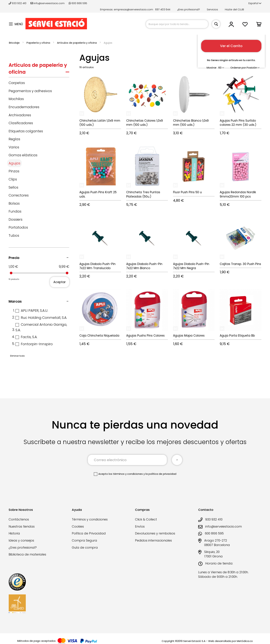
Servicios (212, 9)
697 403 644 (163, 9)
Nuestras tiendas (22, 526)
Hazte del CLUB (234, 9)
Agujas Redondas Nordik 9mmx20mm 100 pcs (238, 194)
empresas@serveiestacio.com (133, 9)
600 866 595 (78, 3)
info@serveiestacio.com (48, 3)
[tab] (39, 70)
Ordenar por (238, 68)
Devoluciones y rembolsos (155, 533)
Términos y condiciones (90, 519)
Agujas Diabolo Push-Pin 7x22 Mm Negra (191, 266)
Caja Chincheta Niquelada (99, 336)
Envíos (140, 526)
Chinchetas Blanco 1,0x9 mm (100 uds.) (191, 123)
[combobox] (177, 24)
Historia (14, 533)
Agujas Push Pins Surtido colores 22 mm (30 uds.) (238, 123)
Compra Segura (84, 540)
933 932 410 (18, 3)
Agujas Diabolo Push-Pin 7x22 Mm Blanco (144, 266)
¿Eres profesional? (189, 9)
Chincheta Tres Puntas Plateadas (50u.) (143, 194)
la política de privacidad (161, 474)
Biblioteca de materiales (27, 554)
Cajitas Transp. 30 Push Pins (240, 264)
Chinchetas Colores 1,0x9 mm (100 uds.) (145, 123)
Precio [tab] (14, 258)
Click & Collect (146, 519)
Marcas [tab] (15, 301)
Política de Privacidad (89, 533)
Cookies (78, 526)
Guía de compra (85, 547)
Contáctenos (19, 519)
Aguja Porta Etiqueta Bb (237, 336)
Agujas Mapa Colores (189, 336)
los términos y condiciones (126, 474)
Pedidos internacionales (153, 540)
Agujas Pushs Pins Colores (145, 336)
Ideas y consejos (21, 540)
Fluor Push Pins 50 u (187, 192)
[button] (255, 3)
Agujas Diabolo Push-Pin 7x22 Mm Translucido (97, 266)
